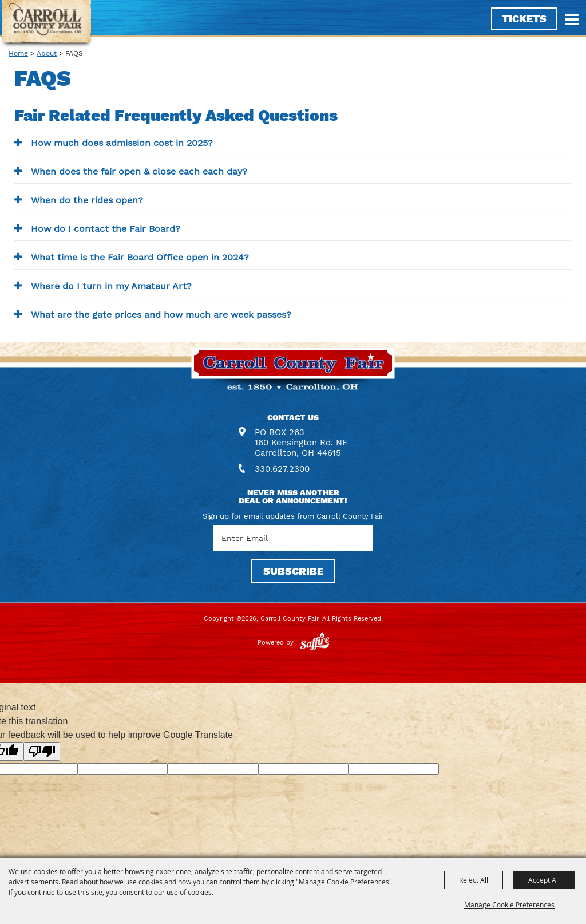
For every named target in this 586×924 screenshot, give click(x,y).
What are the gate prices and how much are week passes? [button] (161, 315)
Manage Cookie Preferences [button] (509, 905)
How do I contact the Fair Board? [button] (106, 229)
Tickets (524, 19)
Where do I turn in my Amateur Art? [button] (111, 286)
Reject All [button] (474, 880)
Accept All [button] (544, 880)
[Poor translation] (42, 751)
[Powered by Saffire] (315, 643)
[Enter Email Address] (293, 538)
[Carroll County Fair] (47, 24)
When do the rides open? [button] (87, 200)
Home (18, 53)
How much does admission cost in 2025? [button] (122, 143)
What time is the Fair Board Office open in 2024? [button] (140, 257)
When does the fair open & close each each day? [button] (139, 171)
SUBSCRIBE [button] (293, 571)
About (47, 53)
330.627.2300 (282, 469)
